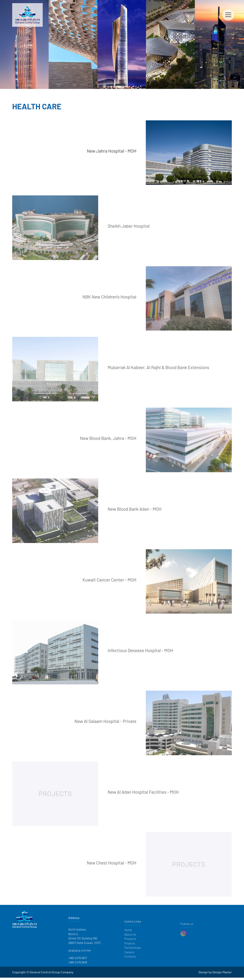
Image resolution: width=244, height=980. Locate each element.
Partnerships (133, 956)
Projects (130, 952)
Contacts (130, 965)
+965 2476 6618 (78, 973)
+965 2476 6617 (78, 969)
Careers (129, 961)
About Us (130, 943)
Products (130, 947)
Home (128, 939)
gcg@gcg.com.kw (79, 961)
